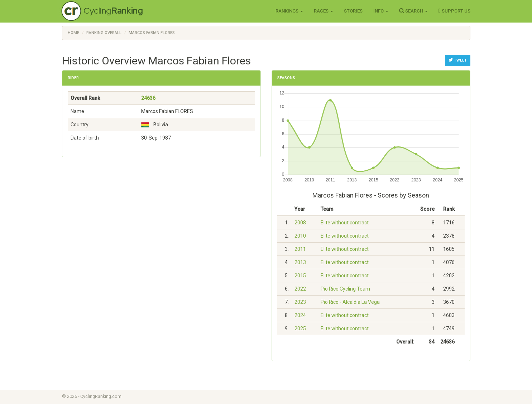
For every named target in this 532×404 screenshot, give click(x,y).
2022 (300, 289)
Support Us (454, 11)
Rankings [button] (289, 11)
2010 (300, 236)
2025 (300, 328)
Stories (353, 11)
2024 (300, 315)
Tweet (458, 60)
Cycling (113, 11)
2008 (300, 223)
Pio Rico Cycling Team (345, 289)
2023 (300, 302)
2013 (300, 262)
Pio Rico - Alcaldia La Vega (350, 302)
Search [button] (413, 11)
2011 (300, 249)
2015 (300, 276)
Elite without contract (345, 223)
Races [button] (323, 11)
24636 (148, 98)
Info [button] (381, 11)
